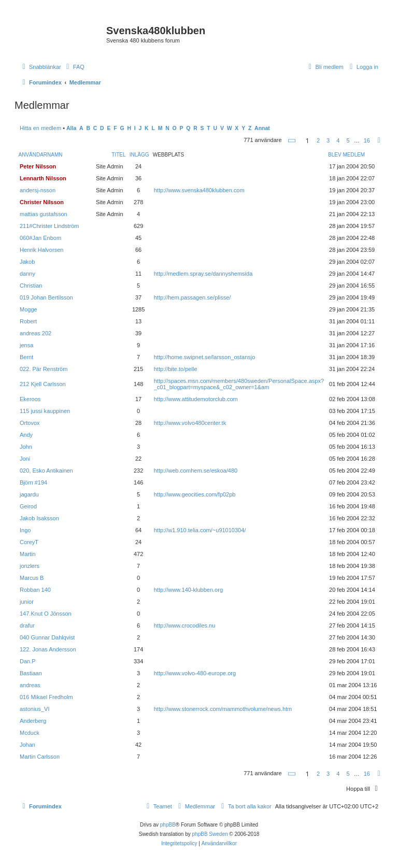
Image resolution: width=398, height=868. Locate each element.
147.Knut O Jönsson (46, 614)
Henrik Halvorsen (41, 250)
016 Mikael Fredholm (46, 697)
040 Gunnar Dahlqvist (47, 637)
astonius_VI (34, 709)
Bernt (26, 357)
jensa (26, 345)
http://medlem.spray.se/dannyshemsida (203, 274)
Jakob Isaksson (39, 518)
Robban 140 (35, 590)
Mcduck (30, 733)
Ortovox (30, 423)
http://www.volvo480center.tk (190, 423)
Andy (26, 435)
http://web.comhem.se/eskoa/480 (196, 471)
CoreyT (29, 542)
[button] (292, 141)
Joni (25, 459)
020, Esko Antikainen (46, 471)
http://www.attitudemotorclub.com (196, 399)
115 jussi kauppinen (45, 411)
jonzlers (30, 566)
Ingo (25, 530)
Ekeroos (30, 399)
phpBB (168, 825)
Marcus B (32, 578)
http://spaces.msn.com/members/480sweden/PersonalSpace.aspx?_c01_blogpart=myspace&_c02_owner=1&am (239, 384)
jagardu (29, 494)
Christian (31, 286)
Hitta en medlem (40, 128)
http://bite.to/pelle (176, 369)
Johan (27, 745)
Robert (28, 321)
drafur (27, 625)
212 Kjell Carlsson (43, 384)
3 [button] (328, 140)
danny (27, 274)
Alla (71, 128)
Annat (262, 128)
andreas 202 (35, 333)
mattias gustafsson (44, 214)
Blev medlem (346, 155)
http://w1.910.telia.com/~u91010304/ (200, 530)
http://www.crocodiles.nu (185, 625)
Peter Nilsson (38, 166)
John (26, 447)
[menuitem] (74, 67)
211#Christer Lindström (49, 226)
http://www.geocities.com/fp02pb (195, 494)
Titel (118, 155)
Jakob (27, 262)
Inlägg (139, 155)
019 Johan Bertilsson (46, 297)
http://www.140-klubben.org (188, 590)
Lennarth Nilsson (43, 178)
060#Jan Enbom (40, 238)
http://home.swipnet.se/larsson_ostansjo (205, 357)
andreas (30, 685)
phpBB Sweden (210, 834)
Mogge (29, 309)
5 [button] (348, 140)
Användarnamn (41, 155)
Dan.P (28, 661)
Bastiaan (31, 673)
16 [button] (367, 140)
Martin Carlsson (40, 757)
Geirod (28, 506)
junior (27, 602)
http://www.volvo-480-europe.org (195, 673)
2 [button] (318, 140)
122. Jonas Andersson (48, 649)
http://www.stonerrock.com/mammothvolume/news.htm (223, 709)
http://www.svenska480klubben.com (199, 190)
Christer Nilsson (42, 202)
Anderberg (33, 721)
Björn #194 (33, 482)
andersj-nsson (38, 190)
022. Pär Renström (44, 369)
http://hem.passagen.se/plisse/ (193, 297)
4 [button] (338, 140)
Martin (28, 554)
